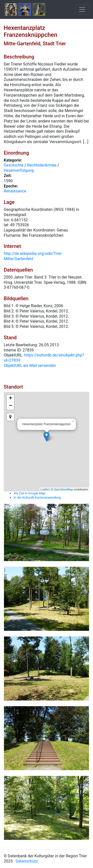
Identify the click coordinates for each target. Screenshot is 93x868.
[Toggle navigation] (82, 9)
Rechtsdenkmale (42, 165)
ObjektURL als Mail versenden (30, 366)
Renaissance (15, 191)
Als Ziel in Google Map (29, 493)
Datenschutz (27, 861)
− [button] (11, 406)
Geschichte (14, 165)
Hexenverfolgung (19, 170)
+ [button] (11, 399)
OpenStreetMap (63, 489)
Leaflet (45, 489)
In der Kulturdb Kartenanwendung (37, 497)
